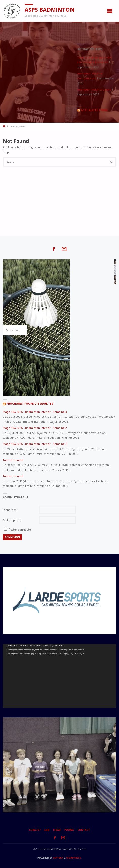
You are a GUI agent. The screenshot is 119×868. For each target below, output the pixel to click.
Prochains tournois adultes (30, 403)
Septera (58, 858)
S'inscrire (56, 330)
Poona (69, 830)
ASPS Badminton (50, 9)
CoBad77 (35, 830)
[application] (59, 676)
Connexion (12, 537)
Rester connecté (20, 529)
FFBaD (57, 830)
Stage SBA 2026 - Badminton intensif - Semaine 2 (35, 428)
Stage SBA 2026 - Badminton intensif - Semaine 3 (35, 412)
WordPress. (74, 858)
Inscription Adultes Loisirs (94, 89)
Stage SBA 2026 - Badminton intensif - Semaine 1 (35, 444)
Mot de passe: (12, 520)
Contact (84, 830)
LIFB (47, 830)
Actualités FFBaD (94, 110)
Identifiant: (10, 510)
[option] (59, 601)
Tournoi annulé (13, 460)
